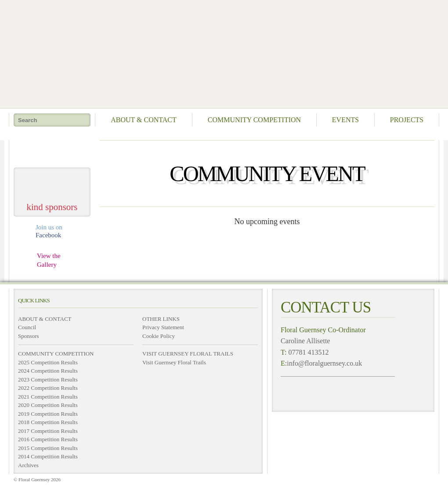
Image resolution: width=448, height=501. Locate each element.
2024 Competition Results (48, 371)
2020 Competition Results (48, 405)
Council (27, 327)
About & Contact (144, 120)
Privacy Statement (163, 327)
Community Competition (254, 120)
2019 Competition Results (48, 414)
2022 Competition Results (48, 388)
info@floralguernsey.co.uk (324, 363)
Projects (407, 120)
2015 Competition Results (48, 448)
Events (345, 120)
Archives (28, 465)
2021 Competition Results (48, 397)
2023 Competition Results (48, 379)
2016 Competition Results (48, 439)
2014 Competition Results (48, 456)
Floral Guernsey (221, 53)
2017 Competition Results (48, 431)
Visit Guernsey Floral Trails (174, 362)
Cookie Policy (159, 336)
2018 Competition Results (48, 422)
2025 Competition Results (48, 362)
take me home (52, 151)
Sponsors (29, 336)
